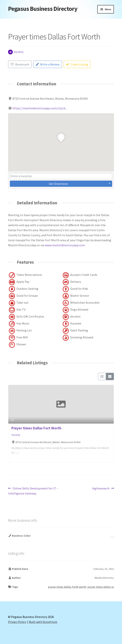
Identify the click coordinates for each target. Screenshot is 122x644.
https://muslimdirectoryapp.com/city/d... (40, 108)
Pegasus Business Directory (43, 9)
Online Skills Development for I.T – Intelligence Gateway (33, 491)
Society (16, 435)
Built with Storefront (43, 622)
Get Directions (58, 184)
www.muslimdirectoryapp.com (65, 245)
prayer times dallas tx (101, 587)
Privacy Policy (17, 622)
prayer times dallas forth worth (67, 587)
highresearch (101, 489)
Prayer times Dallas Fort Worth (36, 428)
